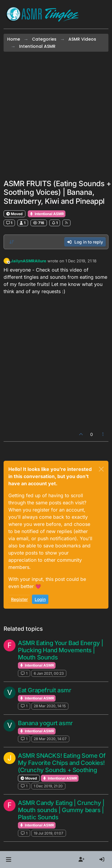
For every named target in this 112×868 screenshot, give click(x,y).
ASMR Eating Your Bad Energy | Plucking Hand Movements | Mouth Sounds (60, 650)
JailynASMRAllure (29, 261)
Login (40, 599)
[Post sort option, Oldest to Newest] (12, 242)
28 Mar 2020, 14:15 (50, 706)
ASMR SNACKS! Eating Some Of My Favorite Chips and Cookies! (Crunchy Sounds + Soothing (62, 763)
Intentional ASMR (47, 214)
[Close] (101, 469)
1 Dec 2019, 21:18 (81, 261)
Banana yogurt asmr (45, 723)
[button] (9, 860)
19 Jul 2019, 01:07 (49, 833)
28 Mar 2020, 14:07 (50, 739)
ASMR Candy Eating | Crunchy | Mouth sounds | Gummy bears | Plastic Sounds (61, 810)
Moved (14, 214)
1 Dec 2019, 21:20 (48, 786)
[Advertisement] (56, 115)
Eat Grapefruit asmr (45, 690)
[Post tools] (103, 434)
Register (19, 599)
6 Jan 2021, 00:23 (49, 673)
